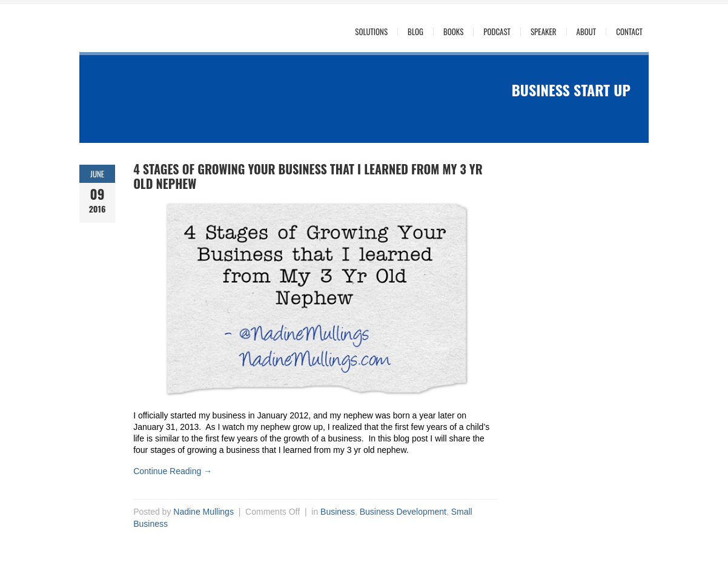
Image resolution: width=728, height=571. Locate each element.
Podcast (497, 32)
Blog (415, 32)
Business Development (403, 512)
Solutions (371, 32)
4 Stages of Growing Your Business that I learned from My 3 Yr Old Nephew (308, 176)
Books (453, 32)
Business (338, 512)
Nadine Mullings (204, 512)
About (587, 32)
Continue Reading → (173, 471)
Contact (629, 32)
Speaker (544, 32)
